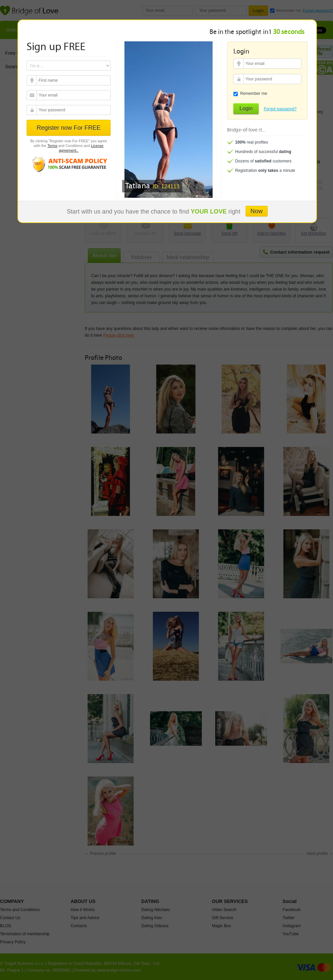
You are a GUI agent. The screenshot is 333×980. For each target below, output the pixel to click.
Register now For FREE (69, 128)
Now (257, 211)
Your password (32, 110)
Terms (52, 146)
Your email (32, 80)
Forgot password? (280, 109)
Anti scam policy (69, 164)
